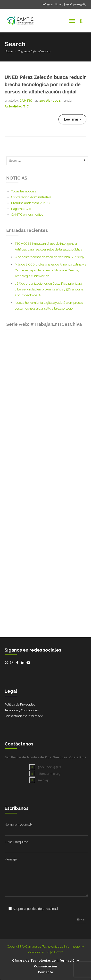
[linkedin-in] (23, 663)
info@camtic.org (53, 4)
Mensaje (11, 859)
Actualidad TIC (17, 106)
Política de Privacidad (20, 704)
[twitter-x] (7, 663)
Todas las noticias (24, 191)
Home (9, 51)
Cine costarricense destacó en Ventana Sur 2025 (49, 257)
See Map (39, 780)
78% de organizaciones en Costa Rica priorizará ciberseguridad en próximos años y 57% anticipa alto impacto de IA (49, 289)
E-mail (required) (17, 842)
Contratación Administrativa (31, 197)
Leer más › (72, 119)
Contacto (45, 972)
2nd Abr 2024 (50, 101)
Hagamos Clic (21, 209)
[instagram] (12, 663)
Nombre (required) (18, 824)
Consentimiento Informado (24, 716)
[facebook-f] (18, 663)
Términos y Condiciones (22, 710)
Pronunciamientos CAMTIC (30, 203)
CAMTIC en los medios (27, 215)
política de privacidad (42, 909)
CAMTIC (26, 101)
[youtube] (29, 663)
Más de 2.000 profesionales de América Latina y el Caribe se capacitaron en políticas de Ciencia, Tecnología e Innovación (51, 270)
